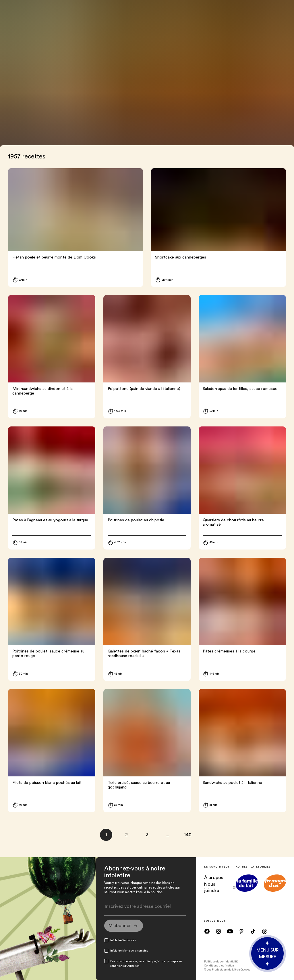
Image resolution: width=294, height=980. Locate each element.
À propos (214, 878)
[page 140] (188, 835)
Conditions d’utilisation (219, 966)
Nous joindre (220, 887)
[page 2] (127, 835)
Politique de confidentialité (221, 962)
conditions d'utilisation (125, 966)
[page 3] (147, 835)
